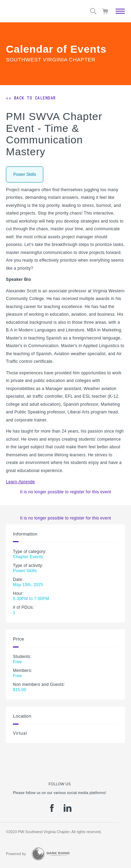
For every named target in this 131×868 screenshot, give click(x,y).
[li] (68, 810)
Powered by (16, 854)
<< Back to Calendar (31, 98)
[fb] (52, 810)
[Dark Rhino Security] (51, 854)
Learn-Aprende (20, 482)
